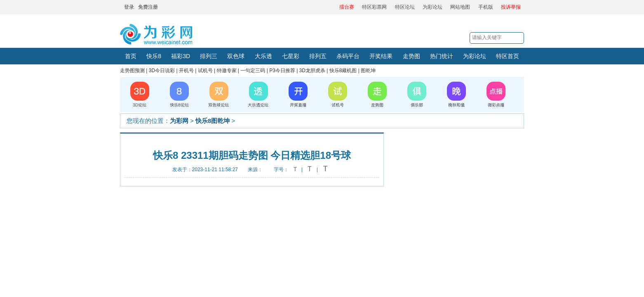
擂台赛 (347, 7)
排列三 (209, 56)
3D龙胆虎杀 (312, 71)
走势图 (411, 56)
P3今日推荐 (282, 71)
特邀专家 (227, 71)
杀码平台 (348, 56)
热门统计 (442, 56)
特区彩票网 (374, 7)
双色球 (236, 56)
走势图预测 (132, 71)
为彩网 (179, 121)
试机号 (205, 71)
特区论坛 (405, 7)
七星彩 (291, 56)
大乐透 (263, 56)
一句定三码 (253, 71)
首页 (131, 56)
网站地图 (460, 7)
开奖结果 (381, 56)
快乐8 (154, 56)
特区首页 (508, 56)
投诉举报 (511, 7)
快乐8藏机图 (343, 71)
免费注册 (148, 7)
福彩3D (181, 56)
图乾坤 (368, 71)
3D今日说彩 (162, 71)
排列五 (318, 56)
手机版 (486, 7)
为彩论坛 (432, 7)
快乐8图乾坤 (213, 121)
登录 (129, 7)
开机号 (186, 71)
